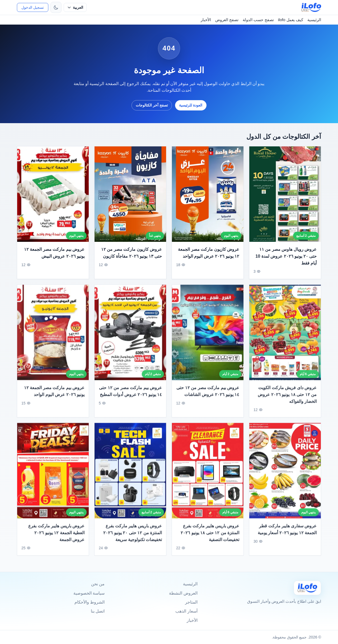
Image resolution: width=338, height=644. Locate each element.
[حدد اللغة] (75, 7)
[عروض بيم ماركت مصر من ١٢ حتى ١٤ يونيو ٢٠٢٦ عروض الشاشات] (208, 336)
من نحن (98, 584)
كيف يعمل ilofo (291, 20)
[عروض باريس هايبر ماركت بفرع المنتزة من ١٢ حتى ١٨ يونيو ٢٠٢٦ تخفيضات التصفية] (208, 474)
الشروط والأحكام (90, 602)
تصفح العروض (227, 20)
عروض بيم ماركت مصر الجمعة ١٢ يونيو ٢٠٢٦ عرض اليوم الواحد (54, 395)
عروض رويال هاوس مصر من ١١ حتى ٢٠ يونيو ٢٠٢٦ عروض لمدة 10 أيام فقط (286, 256)
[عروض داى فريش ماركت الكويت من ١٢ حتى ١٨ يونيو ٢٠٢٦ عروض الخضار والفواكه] (285, 336)
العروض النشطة (183, 593)
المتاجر (191, 602)
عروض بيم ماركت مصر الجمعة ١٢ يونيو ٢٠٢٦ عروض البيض (54, 253)
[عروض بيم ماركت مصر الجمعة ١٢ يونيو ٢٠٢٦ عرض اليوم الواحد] (53, 336)
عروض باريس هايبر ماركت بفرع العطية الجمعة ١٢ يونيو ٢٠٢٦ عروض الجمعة (56, 536)
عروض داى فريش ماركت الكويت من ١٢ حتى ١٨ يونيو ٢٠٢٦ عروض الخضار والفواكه (287, 398)
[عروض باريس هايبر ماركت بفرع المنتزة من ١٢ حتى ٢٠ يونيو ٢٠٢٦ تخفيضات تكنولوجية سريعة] (130, 474)
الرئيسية (314, 20)
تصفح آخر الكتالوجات (152, 105)
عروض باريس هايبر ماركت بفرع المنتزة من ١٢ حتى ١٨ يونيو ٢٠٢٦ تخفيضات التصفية (210, 536)
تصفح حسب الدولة (258, 20)
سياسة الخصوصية (89, 593)
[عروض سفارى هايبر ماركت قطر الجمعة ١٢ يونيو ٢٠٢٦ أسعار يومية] (285, 474)
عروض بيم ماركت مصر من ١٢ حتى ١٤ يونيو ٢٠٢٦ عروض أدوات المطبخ (130, 395)
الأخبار (206, 20)
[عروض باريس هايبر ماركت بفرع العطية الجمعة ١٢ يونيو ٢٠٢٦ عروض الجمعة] (53, 474)
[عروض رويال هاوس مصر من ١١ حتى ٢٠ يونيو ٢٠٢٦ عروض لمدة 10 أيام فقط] (285, 194)
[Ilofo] (307, 588)
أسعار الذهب (186, 611)
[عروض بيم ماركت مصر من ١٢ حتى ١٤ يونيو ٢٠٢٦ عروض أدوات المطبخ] (130, 336)
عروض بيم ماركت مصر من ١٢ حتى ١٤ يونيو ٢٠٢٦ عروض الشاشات (208, 395)
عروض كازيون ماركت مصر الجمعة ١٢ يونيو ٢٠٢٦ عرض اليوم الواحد (209, 253)
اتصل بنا (98, 611)
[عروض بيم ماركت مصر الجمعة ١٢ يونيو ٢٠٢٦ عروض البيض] (53, 194)
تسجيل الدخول (33, 7)
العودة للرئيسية (191, 105)
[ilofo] (311, 7)
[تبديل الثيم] (56, 7)
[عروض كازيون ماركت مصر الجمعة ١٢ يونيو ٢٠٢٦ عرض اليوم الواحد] (208, 194)
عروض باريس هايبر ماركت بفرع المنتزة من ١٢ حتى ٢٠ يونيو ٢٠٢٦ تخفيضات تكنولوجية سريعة (133, 536)
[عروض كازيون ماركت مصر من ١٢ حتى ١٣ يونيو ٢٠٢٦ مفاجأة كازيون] (130, 194)
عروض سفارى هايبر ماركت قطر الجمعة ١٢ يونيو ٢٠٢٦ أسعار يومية (287, 533)
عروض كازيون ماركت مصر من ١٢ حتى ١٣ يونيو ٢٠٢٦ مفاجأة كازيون (132, 253)
